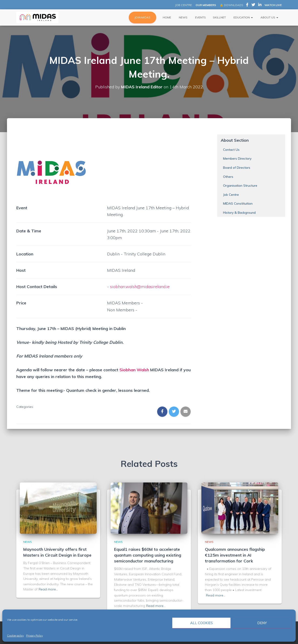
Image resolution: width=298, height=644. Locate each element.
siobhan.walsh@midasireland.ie (140, 287)
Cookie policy (15, 635)
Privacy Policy (34, 635)
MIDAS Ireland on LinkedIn (260, 5)
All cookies (201, 623)
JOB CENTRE (183, 5)
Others (228, 177)
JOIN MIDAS (142, 17)
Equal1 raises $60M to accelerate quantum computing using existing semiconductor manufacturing (148, 555)
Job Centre (231, 195)
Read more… (48, 589)
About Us (269, 17)
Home (167, 17)
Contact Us (231, 150)
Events (200, 17)
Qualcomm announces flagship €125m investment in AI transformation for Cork (235, 555)
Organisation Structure (240, 186)
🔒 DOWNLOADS (231, 5)
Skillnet (219, 17)
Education (243, 17)
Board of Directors (237, 168)
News (183, 17)
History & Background (239, 213)
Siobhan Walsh (134, 370)
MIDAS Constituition (238, 203)
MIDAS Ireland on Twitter (253, 5)
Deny (262, 623)
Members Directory (237, 158)
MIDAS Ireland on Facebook (247, 5)
